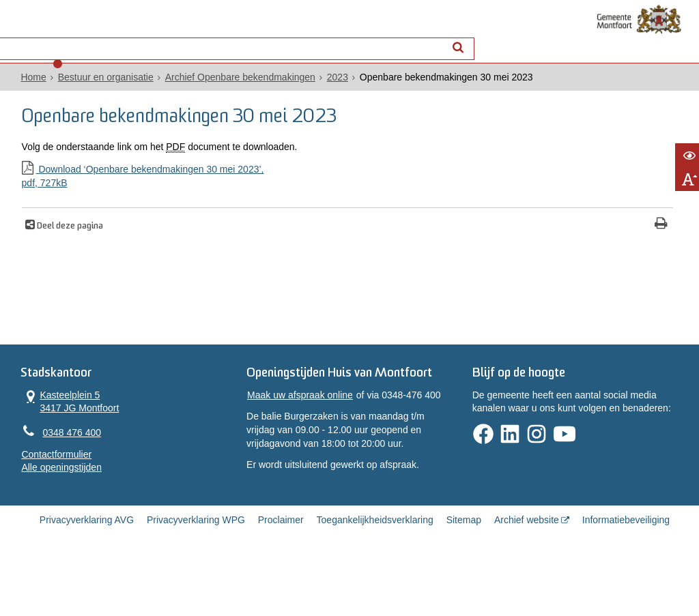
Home (21, 89)
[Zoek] (467, 38)
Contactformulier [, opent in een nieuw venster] (44, 482)
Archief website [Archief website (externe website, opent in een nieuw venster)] (527, 570)
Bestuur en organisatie (93, 89)
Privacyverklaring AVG (87, 570)
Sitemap (464, 570)
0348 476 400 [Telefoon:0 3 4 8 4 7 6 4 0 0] (59, 459)
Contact (153, 39)
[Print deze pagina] (418, 236)
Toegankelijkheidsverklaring (375, 570)
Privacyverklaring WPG (196, 570)
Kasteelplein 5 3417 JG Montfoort (58, 426)
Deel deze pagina (63, 238)
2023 (325, 89)
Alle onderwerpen (65, 39)
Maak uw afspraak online (296, 439)
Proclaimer (281, 570)
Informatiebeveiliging (626, 570)
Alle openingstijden (49, 495)
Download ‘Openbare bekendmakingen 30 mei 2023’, (223, 189)
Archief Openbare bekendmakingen (227, 89)
